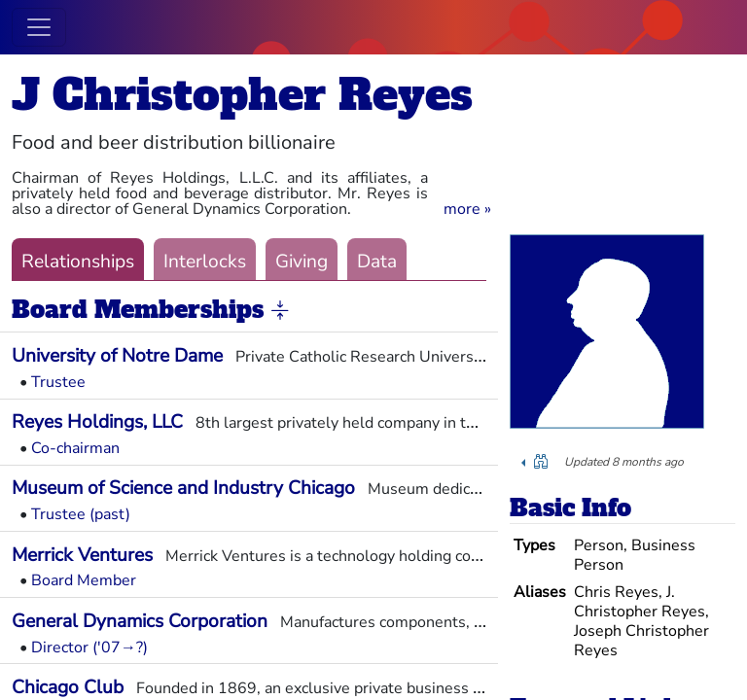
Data (377, 262)
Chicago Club (68, 687)
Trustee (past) (81, 514)
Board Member (84, 580)
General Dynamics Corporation (140, 621)
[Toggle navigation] (39, 27)
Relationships (78, 262)
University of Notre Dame (117, 356)
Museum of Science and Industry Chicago (183, 488)
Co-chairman (75, 448)
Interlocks (205, 262)
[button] (467, 209)
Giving (302, 262)
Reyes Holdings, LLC (97, 422)
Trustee (58, 382)
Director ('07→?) (89, 647)
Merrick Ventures (82, 555)
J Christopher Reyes (242, 95)
